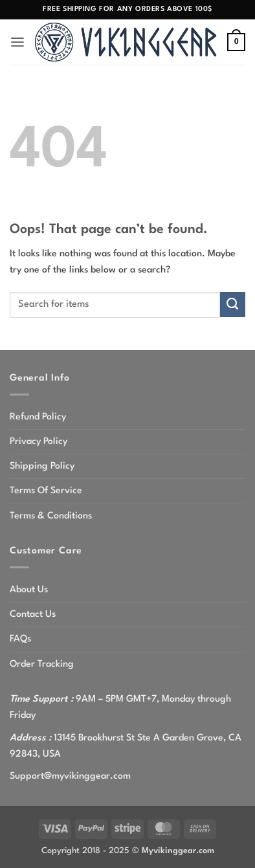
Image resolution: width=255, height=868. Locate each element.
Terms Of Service (46, 491)
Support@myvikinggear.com (70, 776)
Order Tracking (42, 664)
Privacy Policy (39, 441)
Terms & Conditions (51, 516)
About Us (29, 590)
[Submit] (233, 305)
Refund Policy (38, 417)
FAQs (20, 639)
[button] (17, 42)
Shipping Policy (42, 466)
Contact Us (33, 614)
